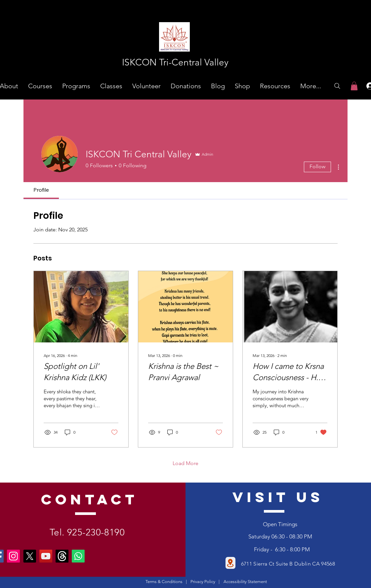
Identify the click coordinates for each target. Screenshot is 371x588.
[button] (40, 86)
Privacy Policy (203, 582)
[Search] (337, 86)
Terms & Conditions (164, 582)
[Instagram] (13, 556)
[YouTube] (46, 556)
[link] (354, 86)
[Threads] (62, 556)
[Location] (230, 563)
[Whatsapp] (78, 556)
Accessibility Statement (245, 582)
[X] (30, 556)
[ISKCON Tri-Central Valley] (175, 62)
